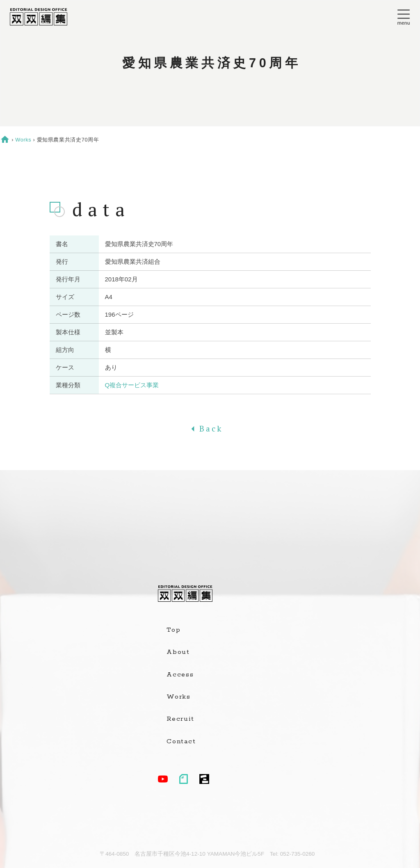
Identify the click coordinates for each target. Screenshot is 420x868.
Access (180, 675)
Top (173, 630)
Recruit (180, 719)
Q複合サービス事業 (132, 385)
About (178, 652)
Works (23, 140)
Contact (181, 742)
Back (210, 429)
